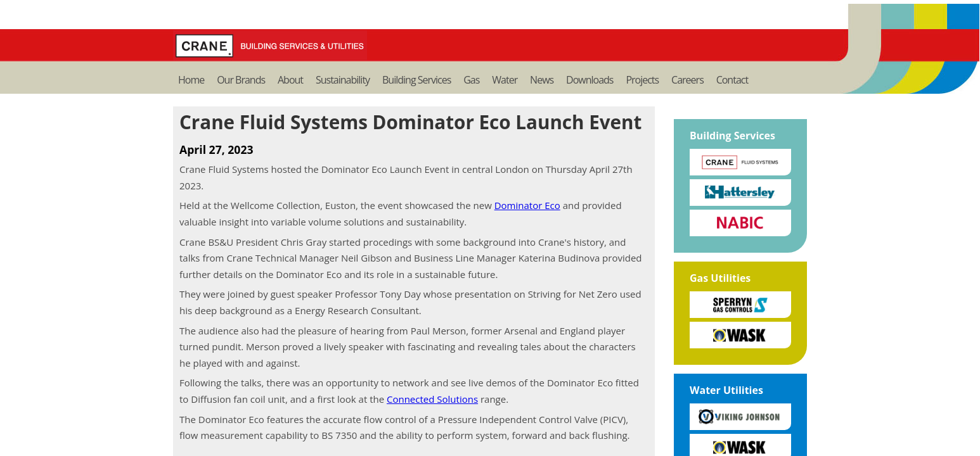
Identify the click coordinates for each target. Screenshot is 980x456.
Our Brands (241, 80)
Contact (732, 80)
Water (505, 80)
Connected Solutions (432, 399)
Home (191, 80)
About (290, 80)
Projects (642, 80)
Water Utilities (726, 390)
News (542, 80)
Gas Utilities (720, 278)
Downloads (590, 80)
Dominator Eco (527, 205)
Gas (471, 80)
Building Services (416, 80)
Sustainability (343, 80)
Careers (687, 80)
